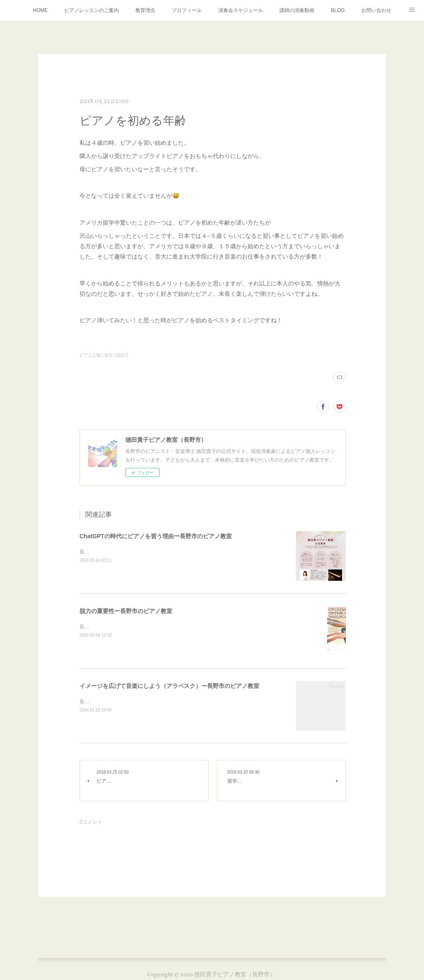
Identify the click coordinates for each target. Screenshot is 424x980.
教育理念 (145, 10)
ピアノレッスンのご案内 (92, 10)
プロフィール (187, 10)
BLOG (338, 10)
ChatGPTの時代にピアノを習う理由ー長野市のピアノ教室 (156, 536)
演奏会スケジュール (241, 10)
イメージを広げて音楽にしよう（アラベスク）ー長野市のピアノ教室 (169, 686)
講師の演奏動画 (297, 10)
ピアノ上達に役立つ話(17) (104, 355)
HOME (40, 10)
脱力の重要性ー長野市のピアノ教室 (126, 611)
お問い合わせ (376, 10)
